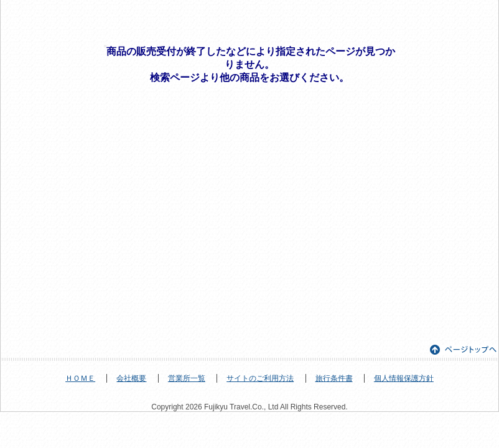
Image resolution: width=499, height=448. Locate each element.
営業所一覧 (187, 378)
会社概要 (131, 378)
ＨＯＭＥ (80, 378)
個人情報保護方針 (404, 378)
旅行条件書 (334, 378)
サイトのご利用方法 (260, 378)
